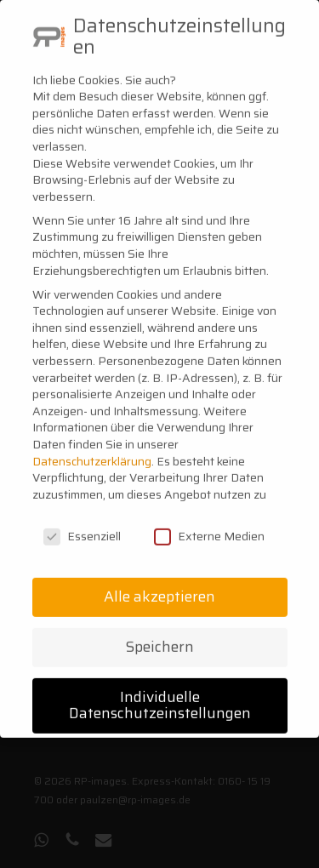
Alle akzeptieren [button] (159, 581)
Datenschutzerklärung (92, 446)
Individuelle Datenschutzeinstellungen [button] (160, 690)
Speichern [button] (160, 631)
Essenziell (82, 521)
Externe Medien (209, 521)
